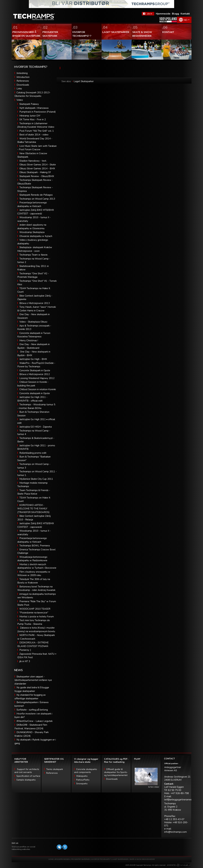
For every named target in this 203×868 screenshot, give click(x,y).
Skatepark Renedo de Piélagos (36, 195)
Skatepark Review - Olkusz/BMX (37, 176)
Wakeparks (82, 776)
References (23, 81)
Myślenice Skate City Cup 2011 (36, 479)
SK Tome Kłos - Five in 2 (33, 119)
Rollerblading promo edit (33, 453)
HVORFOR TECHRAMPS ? (101, 859)
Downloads (23, 85)
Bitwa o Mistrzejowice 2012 (35, 374)
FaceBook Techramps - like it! (148, 14)
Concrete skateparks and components (86, 771)
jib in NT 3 (25, 661)
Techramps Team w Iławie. (34, 255)
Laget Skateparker (84, 81)
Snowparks (82, 784)
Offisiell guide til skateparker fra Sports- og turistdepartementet (116, 772)
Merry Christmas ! (29, 341)
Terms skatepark (55, 769)
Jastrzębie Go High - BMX (33, 359)
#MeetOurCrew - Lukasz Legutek (35, 721)
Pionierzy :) (25, 650)
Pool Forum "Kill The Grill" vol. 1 (37, 131)
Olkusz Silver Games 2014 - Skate (38, 165)
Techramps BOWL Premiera (35, 546)
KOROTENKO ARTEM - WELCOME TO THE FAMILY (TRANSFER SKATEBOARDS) (33, 509)
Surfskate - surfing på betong (32, 710)
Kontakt (185, 14)
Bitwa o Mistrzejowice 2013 (35, 303)
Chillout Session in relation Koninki (38, 389)
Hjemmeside (163, 14)
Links (19, 89)
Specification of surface (28, 776)
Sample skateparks (26, 780)
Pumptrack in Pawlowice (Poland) (38, 112)
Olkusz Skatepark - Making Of (35, 172)
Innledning (22, 73)
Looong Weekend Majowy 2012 (37, 378)
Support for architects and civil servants (27, 771)
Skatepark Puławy (29, 104)
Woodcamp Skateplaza (32, 232)
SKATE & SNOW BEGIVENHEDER (142, 859)
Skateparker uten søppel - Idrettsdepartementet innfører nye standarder (33, 680)
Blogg (175, 14)
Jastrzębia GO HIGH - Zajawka (36, 427)
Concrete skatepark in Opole (35, 393)
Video (20, 100)
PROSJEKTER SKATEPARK (81, 859)
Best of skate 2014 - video (34, 135)
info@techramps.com (175, 832)
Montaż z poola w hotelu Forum (37, 617)
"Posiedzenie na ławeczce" (34, 613)
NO (185, 20)
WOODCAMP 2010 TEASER (35, 609)
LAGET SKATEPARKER (120, 859)
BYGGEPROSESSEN (62, 859)
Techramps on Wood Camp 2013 (37, 199)
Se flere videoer (154, 787)
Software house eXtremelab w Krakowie (183, 865)
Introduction (23, 77)
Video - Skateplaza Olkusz (33, 322)
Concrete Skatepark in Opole (35, 370)
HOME (51, 859)
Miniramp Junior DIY (30, 116)
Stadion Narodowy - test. (33, 161)
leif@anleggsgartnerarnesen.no (181, 800)
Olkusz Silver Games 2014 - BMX (37, 169)
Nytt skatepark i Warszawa (34, 108)
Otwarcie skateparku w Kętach (36, 236)
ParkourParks (83, 780)
